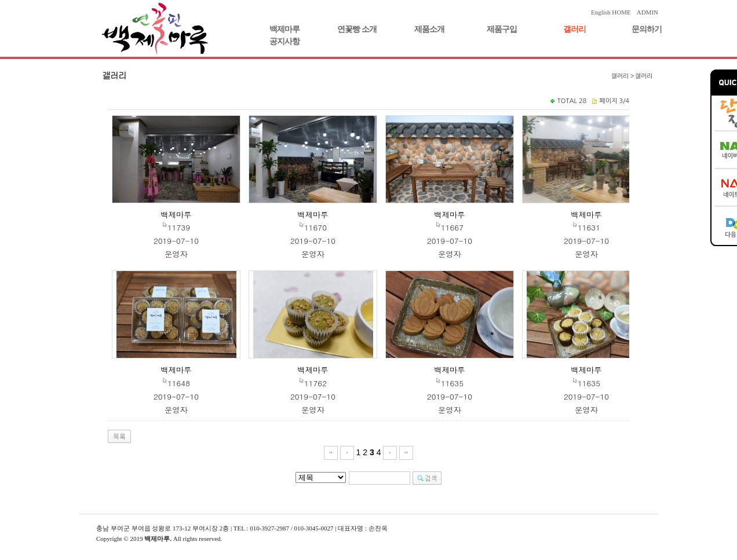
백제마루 (284, 29)
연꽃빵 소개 (357, 29)
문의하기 (647, 29)
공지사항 (284, 41)
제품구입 (502, 29)
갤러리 (574, 29)
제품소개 (429, 29)
